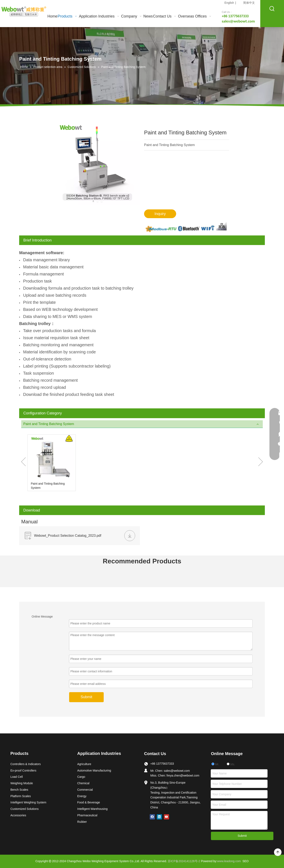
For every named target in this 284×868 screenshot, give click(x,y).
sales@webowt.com (177, 771)
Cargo (81, 777)
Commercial (85, 790)
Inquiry (160, 214)
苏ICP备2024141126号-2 (184, 861)
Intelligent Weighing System (28, 802)
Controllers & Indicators (26, 764)
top (278, 852)
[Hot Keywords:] (272, 9)
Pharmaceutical (87, 815)
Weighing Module (22, 783)
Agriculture (84, 764)
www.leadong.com (229, 861)
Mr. (215, 764)
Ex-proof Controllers (23, 770)
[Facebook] (152, 817)
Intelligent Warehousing (92, 809)
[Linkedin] (159, 817)
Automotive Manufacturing (94, 770)
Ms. (231, 764)
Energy (82, 796)
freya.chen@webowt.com (183, 775)
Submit (242, 836)
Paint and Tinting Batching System (48, 486)
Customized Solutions (24, 809)
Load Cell (17, 777)
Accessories (18, 815)
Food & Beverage (89, 802)
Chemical (83, 783)
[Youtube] (166, 817)
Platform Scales (21, 796)
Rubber (82, 822)
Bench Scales (19, 790)
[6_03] (187, 227)
